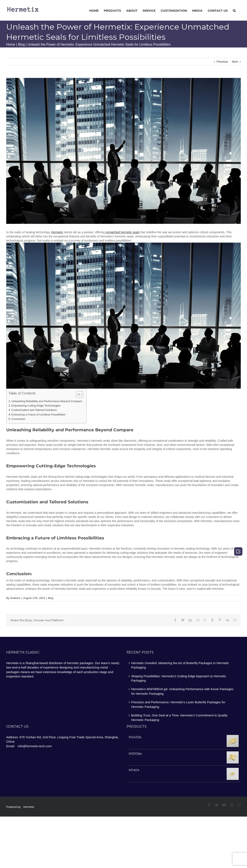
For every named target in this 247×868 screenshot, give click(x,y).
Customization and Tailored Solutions (34, 410)
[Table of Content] (80, 394)
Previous (222, 62)
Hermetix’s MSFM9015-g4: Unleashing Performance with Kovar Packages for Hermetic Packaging (182, 691)
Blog (51, 598)
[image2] (123, 151)
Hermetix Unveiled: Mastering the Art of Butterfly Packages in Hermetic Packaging (180, 665)
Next (235, 62)
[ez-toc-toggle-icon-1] (77, 395)
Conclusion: (19, 419)
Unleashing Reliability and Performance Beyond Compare (47, 401)
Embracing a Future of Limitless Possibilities (38, 415)
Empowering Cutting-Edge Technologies (36, 406)
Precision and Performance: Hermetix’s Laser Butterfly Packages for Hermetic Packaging (178, 704)
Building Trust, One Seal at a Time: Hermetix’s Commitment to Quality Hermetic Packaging (179, 717)
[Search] (234, 10)
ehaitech (15, 598)
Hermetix (29, 807)
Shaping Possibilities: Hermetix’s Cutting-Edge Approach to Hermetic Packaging (179, 678)
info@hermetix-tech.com (35, 746)
